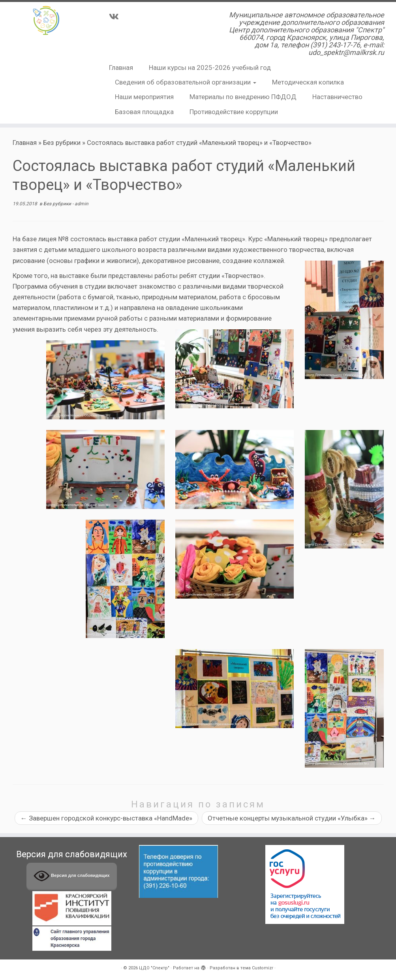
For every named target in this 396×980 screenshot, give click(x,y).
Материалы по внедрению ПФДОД (243, 97)
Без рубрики (62, 143)
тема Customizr (257, 968)
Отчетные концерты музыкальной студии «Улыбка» (292, 818)
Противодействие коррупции (234, 112)
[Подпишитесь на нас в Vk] (116, 17)
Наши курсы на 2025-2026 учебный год (210, 68)
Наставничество (337, 97)
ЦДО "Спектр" (154, 968)
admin (82, 204)
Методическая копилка (308, 82)
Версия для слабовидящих (71, 876)
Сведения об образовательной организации (186, 82)
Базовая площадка (144, 112)
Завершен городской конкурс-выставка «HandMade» (106, 818)
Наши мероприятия (144, 97)
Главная (121, 68)
